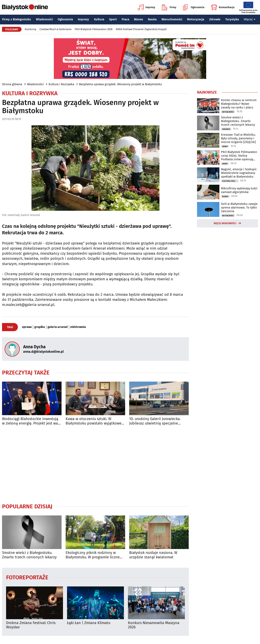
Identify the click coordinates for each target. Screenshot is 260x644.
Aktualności (228, 112)
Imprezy (146, 7)
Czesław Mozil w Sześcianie (55, 29)
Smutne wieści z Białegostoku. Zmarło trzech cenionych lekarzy (29, 555)
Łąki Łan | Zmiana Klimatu (89, 623)
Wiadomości (44, 19)
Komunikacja (223, 7)
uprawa (27, 327)
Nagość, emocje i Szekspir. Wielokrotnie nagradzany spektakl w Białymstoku (239, 173)
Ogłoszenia (194, 7)
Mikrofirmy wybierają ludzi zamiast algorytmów (239, 190)
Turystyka (232, 19)
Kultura (99, 19)
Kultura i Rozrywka (61, 84)
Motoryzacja (196, 19)
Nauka (152, 19)
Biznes (139, 19)
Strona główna (12, 84)
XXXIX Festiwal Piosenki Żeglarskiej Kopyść (141, 29)
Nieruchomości (172, 19)
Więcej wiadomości (225, 223)
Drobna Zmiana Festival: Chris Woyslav (31, 625)
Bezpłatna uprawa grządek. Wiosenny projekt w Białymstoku (121, 84)
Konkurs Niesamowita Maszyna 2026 (154, 625)
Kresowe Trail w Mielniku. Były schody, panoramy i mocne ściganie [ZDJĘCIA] (238, 138)
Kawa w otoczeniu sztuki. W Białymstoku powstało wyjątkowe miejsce (94, 421)
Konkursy (30, 29)
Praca (125, 19)
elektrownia (78, 327)
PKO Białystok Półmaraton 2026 (94, 29)
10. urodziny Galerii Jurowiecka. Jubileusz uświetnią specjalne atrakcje (155, 421)
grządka (40, 327)
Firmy (169, 7)
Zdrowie (215, 19)
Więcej (250, 19)
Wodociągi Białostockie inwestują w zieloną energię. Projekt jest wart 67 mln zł (31, 421)
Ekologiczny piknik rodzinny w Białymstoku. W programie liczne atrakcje (93, 555)
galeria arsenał (58, 327)
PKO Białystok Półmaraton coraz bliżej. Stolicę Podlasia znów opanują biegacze (239, 156)
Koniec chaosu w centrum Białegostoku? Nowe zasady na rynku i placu (239, 104)
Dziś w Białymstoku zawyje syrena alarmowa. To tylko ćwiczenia (239, 207)
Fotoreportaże (27, 577)
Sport (113, 19)
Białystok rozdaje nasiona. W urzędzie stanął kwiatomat (153, 555)
